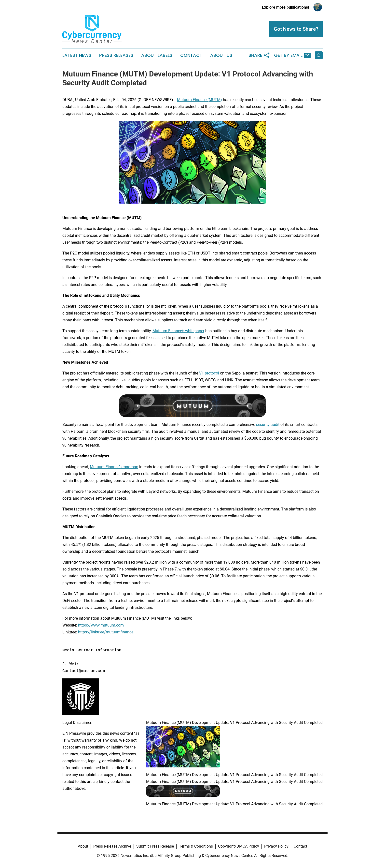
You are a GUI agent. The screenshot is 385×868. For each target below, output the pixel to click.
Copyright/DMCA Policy (239, 846)
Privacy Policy (276, 846)
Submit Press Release (155, 846)
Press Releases (116, 55)
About (83, 846)
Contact (191, 55)
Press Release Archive (112, 846)
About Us (221, 55)
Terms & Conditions (196, 846)
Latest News (77, 55)
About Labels (157, 55)
